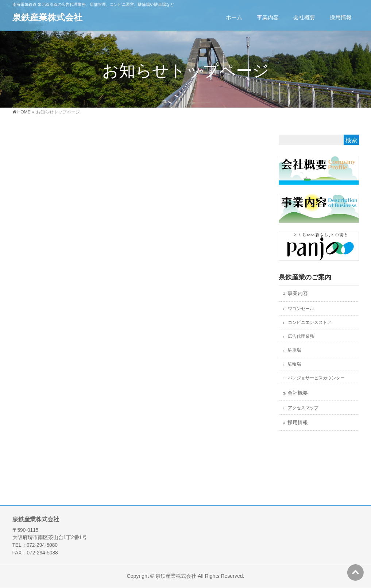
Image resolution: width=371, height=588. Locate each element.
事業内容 (298, 293)
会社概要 (298, 393)
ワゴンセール (301, 309)
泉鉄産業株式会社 (47, 17)
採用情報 (298, 423)
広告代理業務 (301, 336)
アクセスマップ (303, 408)
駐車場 (294, 350)
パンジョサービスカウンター (316, 378)
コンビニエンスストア (310, 322)
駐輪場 (294, 364)
